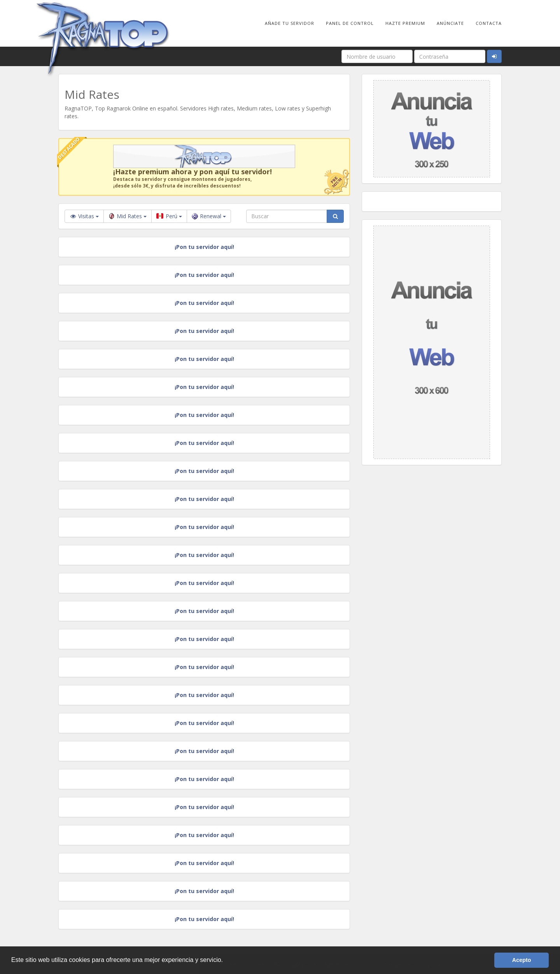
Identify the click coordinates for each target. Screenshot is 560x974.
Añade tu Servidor (290, 23)
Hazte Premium (405, 23)
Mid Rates (128, 216)
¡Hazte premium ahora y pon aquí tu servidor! (192, 172)
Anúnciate (450, 23)
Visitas (84, 216)
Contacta (489, 23)
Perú (169, 216)
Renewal (209, 216)
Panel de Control (350, 23)
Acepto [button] (522, 960)
